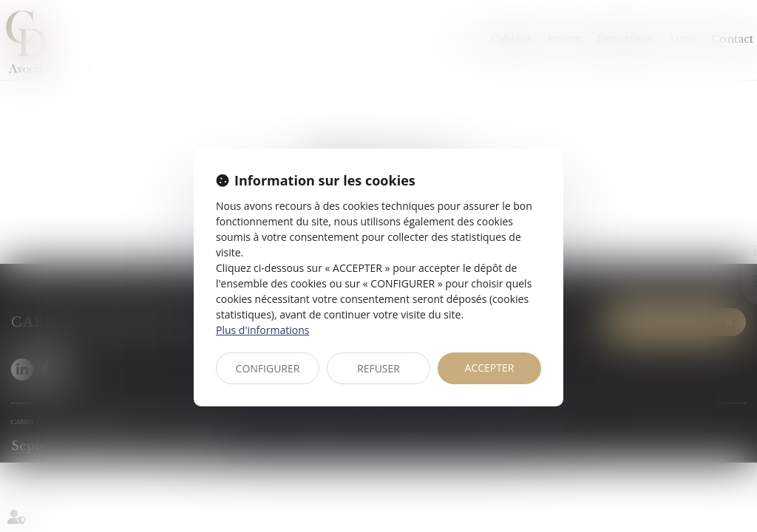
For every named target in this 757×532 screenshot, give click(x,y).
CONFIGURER (268, 368)
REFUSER (378, 368)
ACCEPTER (490, 368)
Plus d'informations (262, 330)
